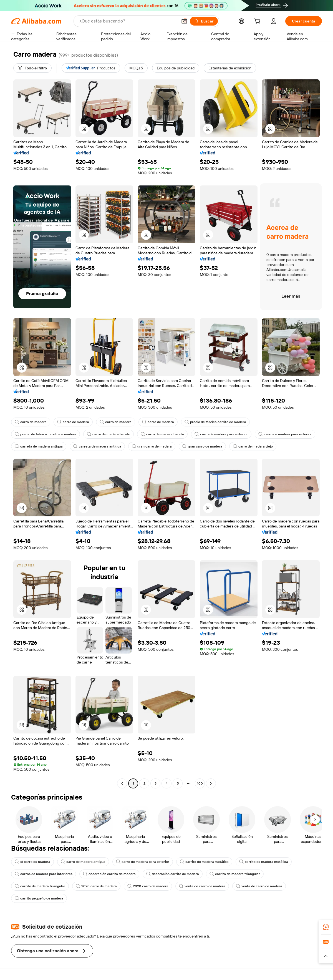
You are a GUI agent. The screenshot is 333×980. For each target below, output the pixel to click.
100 (200, 783)
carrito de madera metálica (204, 862)
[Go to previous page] (122, 783)
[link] (326, 927)
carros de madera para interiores (44, 874)
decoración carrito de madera (109, 874)
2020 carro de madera (96, 886)
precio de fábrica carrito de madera (215, 422)
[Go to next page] (211, 783)
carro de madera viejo (253, 446)
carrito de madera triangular (235, 874)
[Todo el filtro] (32, 68)
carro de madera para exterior (221, 434)
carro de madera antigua (83, 862)
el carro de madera (32, 862)
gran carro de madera (152, 446)
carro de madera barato (109, 434)
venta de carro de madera (202, 886)
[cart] (258, 22)
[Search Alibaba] (128, 21)
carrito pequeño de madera (39, 898)
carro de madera (31, 422)
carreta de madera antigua (39, 446)
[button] (184, 21)
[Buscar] (204, 21)
